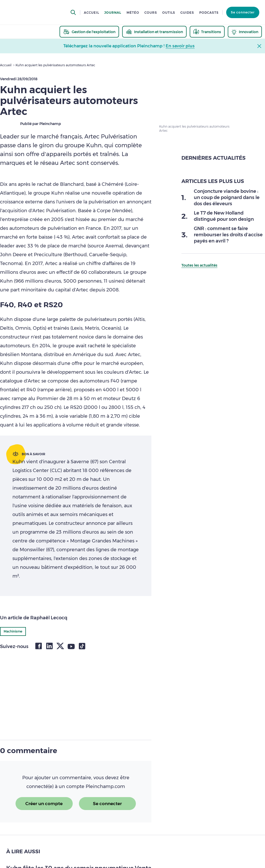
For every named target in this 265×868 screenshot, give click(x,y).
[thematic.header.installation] (154, 32)
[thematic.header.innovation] (245, 32)
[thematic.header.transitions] (207, 32)
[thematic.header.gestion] (89, 32)
